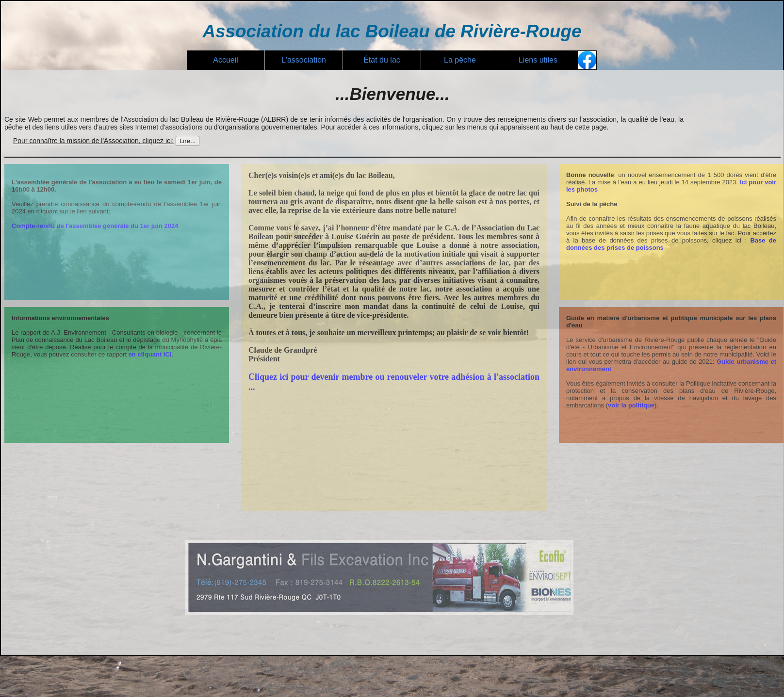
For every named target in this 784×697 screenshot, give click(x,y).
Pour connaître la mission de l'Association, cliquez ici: (93, 141)
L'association (304, 60)
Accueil (226, 60)
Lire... (188, 141)
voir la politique (631, 405)
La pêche (460, 60)
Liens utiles (538, 60)
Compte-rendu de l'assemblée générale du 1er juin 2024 (95, 226)
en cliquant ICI (150, 354)
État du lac (382, 60)
